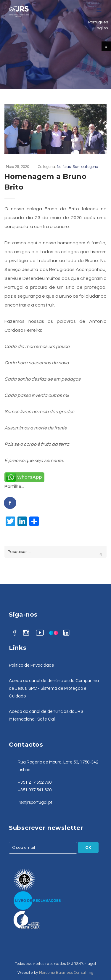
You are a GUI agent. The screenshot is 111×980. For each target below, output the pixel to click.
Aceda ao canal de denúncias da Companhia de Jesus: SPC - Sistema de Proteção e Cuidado (54, 688)
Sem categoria (85, 167)
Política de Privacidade (32, 665)
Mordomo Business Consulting (66, 973)
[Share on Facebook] (10, 503)
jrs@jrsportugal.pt (35, 802)
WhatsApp (30, 477)
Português (98, 22)
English (101, 28)
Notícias (64, 167)
